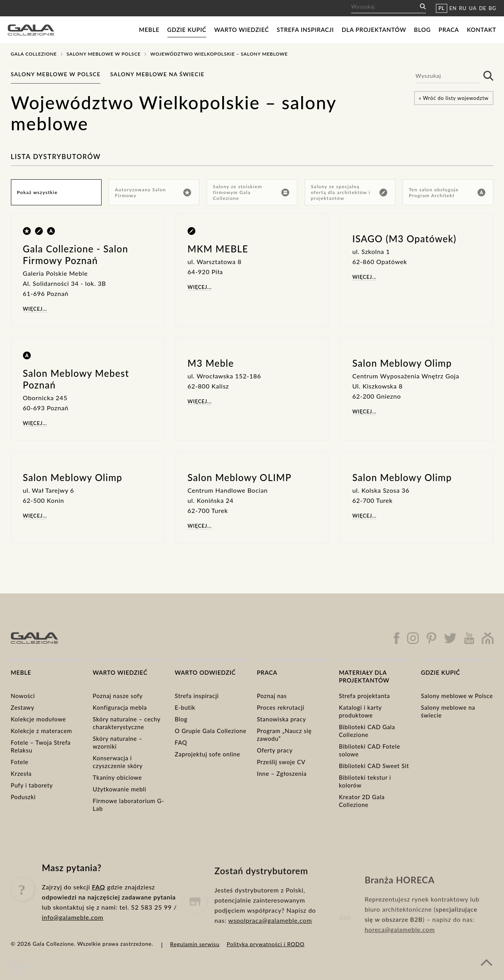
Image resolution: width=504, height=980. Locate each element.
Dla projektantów (374, 30)
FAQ (181, 742)
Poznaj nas (272, 696)
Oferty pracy (275, 750)
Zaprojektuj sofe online (207, 754)
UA (473, 8)
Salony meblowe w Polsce (104, 54)
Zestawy (23, 707)
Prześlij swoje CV (281, 762)
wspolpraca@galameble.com (270, 949)
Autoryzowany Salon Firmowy (153, 192)
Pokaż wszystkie (38, 192)
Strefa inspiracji (305, 30)
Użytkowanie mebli (119, 789)
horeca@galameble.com (400, 955)
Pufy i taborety (32, 785)
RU (463, 8)
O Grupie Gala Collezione (211, 731)
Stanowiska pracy (281, 719)
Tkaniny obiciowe (117, 777)
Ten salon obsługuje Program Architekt (447, 192)
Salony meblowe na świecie (157, 74)
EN (453, 8)
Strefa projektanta (364, 696)
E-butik (185, 707)
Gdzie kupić (187, 30)
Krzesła (21, 773)
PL (441, 8)
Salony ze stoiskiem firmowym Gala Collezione (251, 192)
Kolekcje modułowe (39, 719)
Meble (149, 30)
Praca (449, 30)
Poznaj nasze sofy (118, 696)
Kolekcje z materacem (42, 731)
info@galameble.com (73, 936)
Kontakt (481, 30)
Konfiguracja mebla (120, 707)
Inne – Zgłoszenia (282, 773)
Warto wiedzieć (241, 30)
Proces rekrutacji (281, 707)
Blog (422, 30)
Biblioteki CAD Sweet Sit (374, 766)
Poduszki (23, 797)
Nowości (23, 696)
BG (493, 8)
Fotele (20, 762)
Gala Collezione (34, 54)
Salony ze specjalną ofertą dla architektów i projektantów (349, 192)
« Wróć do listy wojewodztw (454, 98)
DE (483, 8)
